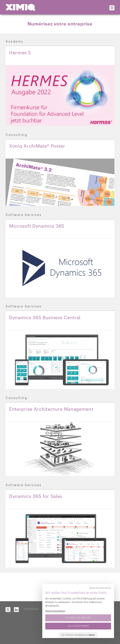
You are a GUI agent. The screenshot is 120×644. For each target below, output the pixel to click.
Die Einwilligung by (78, 635)
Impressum (31, 609)
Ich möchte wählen (78, 618)
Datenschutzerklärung (55, 611)
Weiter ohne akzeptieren (100, 588)
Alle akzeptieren (78, 626)
